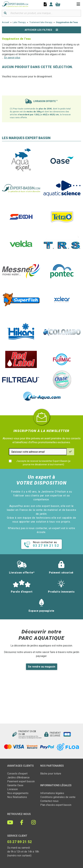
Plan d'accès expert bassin (56, 805)
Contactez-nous (49, 801)
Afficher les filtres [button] (41, 30)
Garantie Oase (15, 785)
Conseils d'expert (17, 774)
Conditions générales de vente (58, 797)
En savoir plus (12, 58)
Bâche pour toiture (51, 774)
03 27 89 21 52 (20, 842)
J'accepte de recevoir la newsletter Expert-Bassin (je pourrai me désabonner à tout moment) (43, 463)
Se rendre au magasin (42, 667)
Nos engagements (18, 793)
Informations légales (52, 793)
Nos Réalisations (17, 797)
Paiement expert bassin (21, 781)
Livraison (12, 789)
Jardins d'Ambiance (18, 777)
